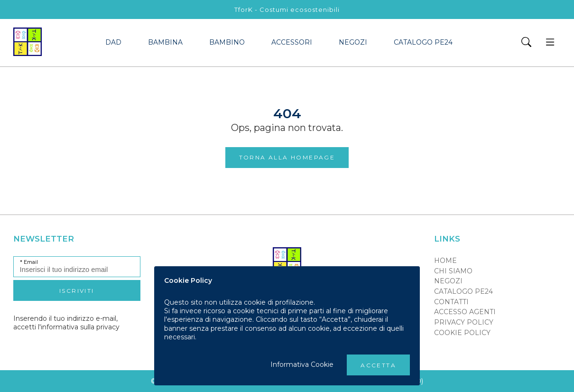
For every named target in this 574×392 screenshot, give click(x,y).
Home (445, 261)
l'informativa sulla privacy (79, 327)
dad (113, 42)
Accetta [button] (378, 365)
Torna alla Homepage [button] (287, 157)
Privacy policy (464, 322)
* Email (29, 262)
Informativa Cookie (302, 364)
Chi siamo (453, 271)
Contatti (451, 302)
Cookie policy (462, 333)
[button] (526, 43)
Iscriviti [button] (77, 291)
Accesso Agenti (465, 312)
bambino (227, 42)
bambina (165, 42)
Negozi (353, 42)
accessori (292, 42)
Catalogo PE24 (423, 42)
